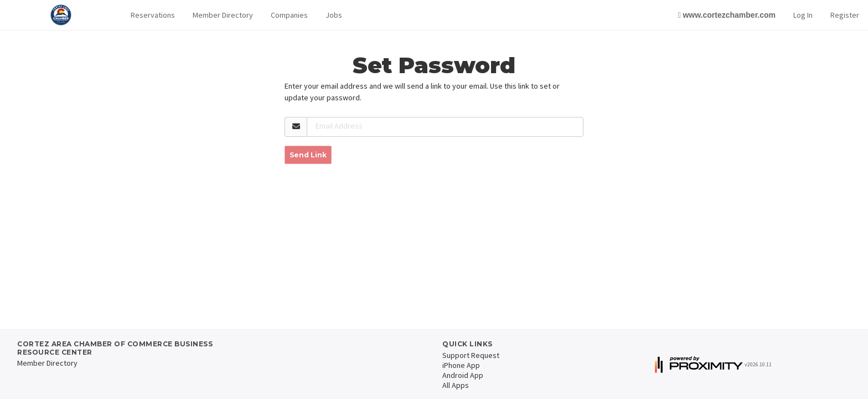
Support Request (471, 355)
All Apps (456, 385)
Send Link (308, 155)
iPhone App (461, 365)
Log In (803, 15)
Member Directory (223, 15)
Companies (289, 15)
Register (845, 15)
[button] (153, 15)
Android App (463, 375)
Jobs (334, 15)
